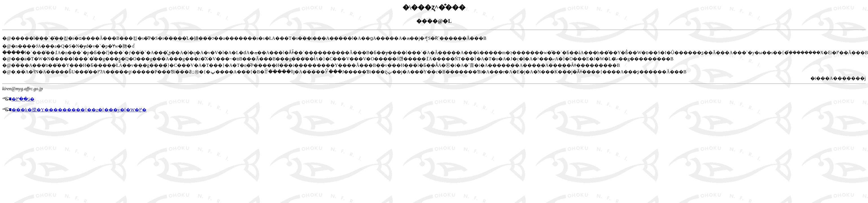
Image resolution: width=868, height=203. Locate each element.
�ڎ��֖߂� (18, 99)
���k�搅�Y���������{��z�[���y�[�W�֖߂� (74, 110)
